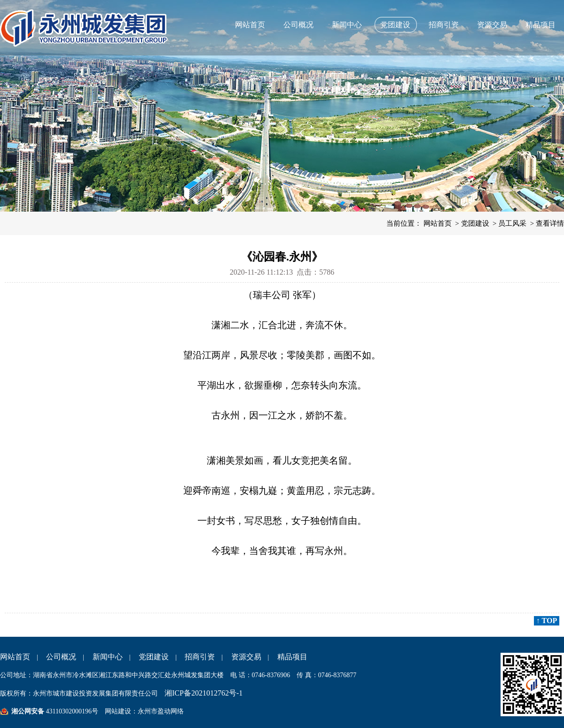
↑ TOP (547, 621)
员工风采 (512, 223)
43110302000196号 (71, 711)
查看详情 (550, 223)
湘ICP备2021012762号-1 (204, 693)
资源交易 (492, 25)
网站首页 (250, 25)
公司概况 (298, 25)
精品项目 (540, 25)
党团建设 (395, 25)
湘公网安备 (28, 711)
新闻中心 (347, 25)
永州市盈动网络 (161, 711)
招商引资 (444, 25)
